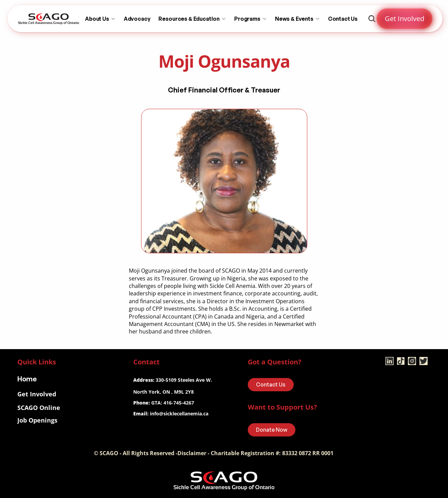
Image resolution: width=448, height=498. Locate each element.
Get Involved (37, 394)
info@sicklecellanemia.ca (179, 414)
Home (27, 379)
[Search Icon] (372, 19)
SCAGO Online (39, 408)
